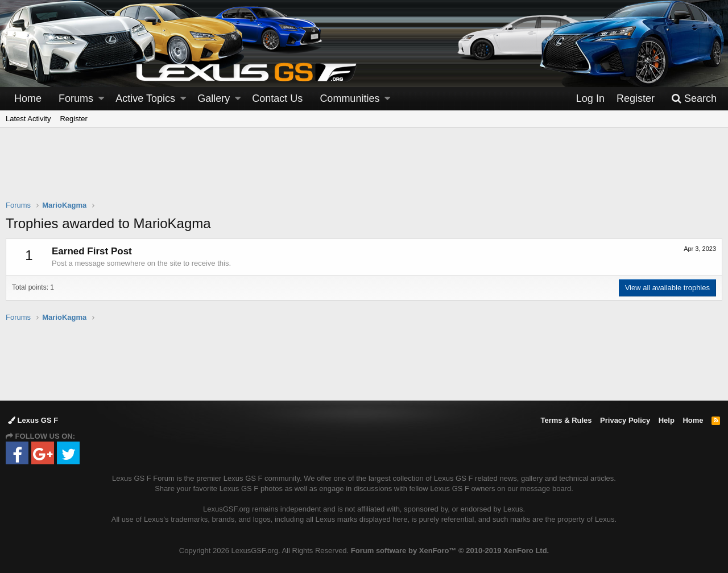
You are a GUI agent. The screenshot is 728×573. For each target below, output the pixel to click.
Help (667, 420)
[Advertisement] (364, 171)
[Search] (694, 99)
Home (28, 98)
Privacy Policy (625, 420)
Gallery (214, 98)
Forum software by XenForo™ (450, 551)
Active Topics (145, 98)
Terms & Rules (566, 420)
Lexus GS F (33, 420)
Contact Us (277, 98)
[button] (101, 99)
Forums (76, 98)
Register (73, 119)
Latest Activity (28, 119)
